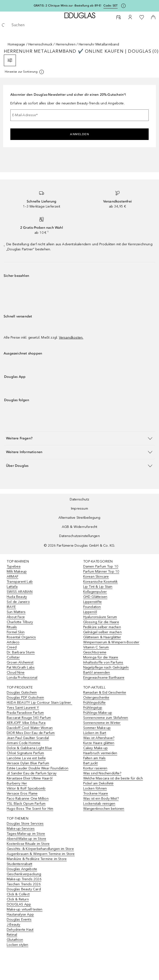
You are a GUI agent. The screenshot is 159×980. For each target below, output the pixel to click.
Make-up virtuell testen (25, 909)
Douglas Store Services (25, 824)
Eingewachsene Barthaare (104, 678)
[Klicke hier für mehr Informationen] (123, 6)
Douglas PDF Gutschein (25, 698)
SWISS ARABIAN (20, 592)
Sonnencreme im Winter (102, 723)
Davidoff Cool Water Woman (30, 728)
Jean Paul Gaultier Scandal (28, 738)
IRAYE (11, 607)
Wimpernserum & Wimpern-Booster (111, 642)
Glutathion (15, 940)
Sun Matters (16, 612)
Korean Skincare (96, 577)
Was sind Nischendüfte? (102, 773)
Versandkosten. (71, 338)
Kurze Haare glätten (99, 743)
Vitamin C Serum (96, 647)
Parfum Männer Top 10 (101, 572)
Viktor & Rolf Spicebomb (26, 788)
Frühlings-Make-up (98, 713)
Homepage (16, 44)
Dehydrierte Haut (20, 930)
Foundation (92, 607)
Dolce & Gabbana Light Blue (29, 748)
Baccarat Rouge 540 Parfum (29, 718)
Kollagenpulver (95, 592)
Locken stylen (18, 945)
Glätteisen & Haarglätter (102, 637)
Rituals (12, 627)
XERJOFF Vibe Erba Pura (26, 723)
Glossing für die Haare (101, 622)
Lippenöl (90, 612)
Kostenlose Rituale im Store (28, 844)
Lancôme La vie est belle (26, 758)
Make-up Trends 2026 (24, 879)
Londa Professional (22, 678)
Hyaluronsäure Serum (100, 617)
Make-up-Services (21, 829)
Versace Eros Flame (22, 793)
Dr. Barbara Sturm (21, 652)
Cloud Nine (16, 673)
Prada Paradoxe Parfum (25, 713)
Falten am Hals (95, 758)
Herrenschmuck (41, 44)
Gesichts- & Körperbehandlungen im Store (40, 849)
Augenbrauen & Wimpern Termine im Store (41, 854)
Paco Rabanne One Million (28, 799)
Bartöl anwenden (97, 673)
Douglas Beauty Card (24, 889)
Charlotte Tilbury (20, 622)
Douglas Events (19, 920)
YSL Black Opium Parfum (26, 804)
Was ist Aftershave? (99, 738)
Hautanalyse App (20, 914)
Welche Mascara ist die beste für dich (113, 778)
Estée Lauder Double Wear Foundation (38, 768)
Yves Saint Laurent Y (23, 708)
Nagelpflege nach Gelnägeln (106, 667)
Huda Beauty (17, 597)
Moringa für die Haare (101, 657)
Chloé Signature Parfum (25, 753)
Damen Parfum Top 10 (101, 566)
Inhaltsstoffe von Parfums (103, 662)
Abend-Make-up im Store (26, 839)
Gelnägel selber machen (102, 632)
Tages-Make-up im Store (26, 834)
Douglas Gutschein (22, 692)
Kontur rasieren (95, 768)
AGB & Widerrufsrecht (80, 527)
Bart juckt (91, 763)
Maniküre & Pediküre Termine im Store (37, 859)
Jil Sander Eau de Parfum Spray (32, 773)
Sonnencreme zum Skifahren (106, 718)
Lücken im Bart (95, 733)
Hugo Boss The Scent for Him (30, 809)
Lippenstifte (92, 602)
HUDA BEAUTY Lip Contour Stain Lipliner (39, 703)
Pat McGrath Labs (21, 667)
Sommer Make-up (97, 728)
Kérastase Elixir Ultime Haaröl (30, 778)
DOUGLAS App (19, 904)
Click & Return (18, 899)
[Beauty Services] (119, 17)
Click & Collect (18, 894)
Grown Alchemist (20, 662)
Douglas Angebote (22, 869)
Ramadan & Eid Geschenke (105, 692)
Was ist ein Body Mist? (101, 799)
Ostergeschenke (96, 698)
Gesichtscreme (95, 652)
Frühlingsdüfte (95, 703)
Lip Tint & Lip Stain (98, 587)
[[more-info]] (25, 72)
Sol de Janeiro (18, 602)
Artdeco (13, 642)
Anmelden (79, 134)
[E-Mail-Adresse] (79, 115)
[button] (79, 438)
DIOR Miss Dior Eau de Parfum (31, 733)
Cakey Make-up (96, 748)
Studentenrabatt (19, 864)
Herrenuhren (66, 44)
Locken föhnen (95, 788)
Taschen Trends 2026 (24, 884)
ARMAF (13, 577)
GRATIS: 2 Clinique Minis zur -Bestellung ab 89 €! (68, 6)
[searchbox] (79, 25)
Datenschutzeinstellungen (79, 536)
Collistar (13, 657)
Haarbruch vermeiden (100, 753)
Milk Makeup (17, 572)
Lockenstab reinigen (99, 804)
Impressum (79, 509)
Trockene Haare (96, 793)
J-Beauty (14, 925)
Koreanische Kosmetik (101, 582)
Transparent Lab (20, 582)
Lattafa (12, 587)
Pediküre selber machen (102, 627)
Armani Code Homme (24, 743)
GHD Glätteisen (95, 597)
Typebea (14, 566)
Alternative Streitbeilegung (79, 518)
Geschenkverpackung (24, 874)
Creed (12, 647)
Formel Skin (16, 632)
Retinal (12, 935)
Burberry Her (17, 783)
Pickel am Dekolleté (99, 783)
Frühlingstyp (93, 708)
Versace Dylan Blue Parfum (28, 763)
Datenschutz (79, 499)
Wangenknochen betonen (104, 809)
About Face (16, 617)
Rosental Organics (21, 637)
